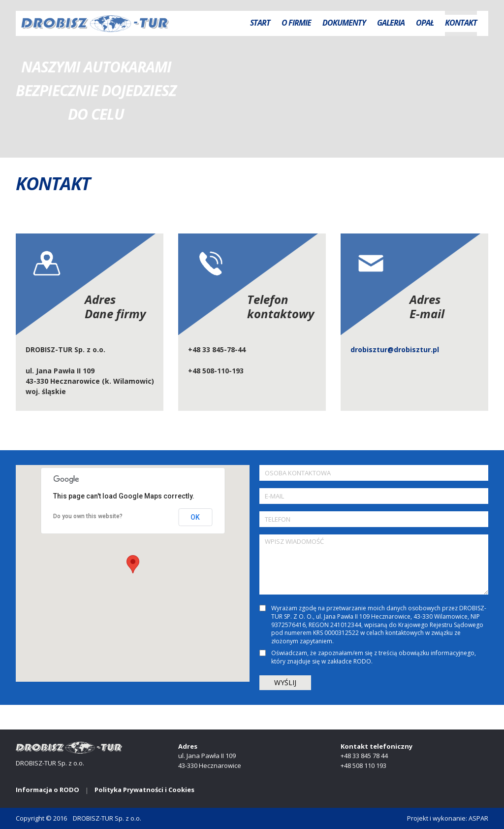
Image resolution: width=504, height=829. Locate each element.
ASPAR (478, 818)
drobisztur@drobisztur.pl (395, 349)
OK (195, 517)
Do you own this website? (88, 516)
